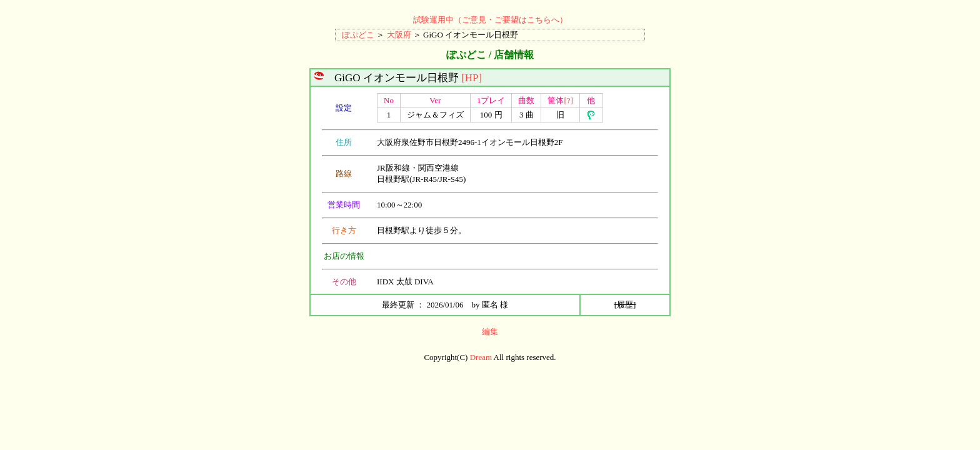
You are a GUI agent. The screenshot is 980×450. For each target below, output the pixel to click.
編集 (490, 332)
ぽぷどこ (358, 35)
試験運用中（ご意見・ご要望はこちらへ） (490, 20)
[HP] (472, 78)
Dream (481, 357)
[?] (568, 100)
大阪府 (399, 35)
